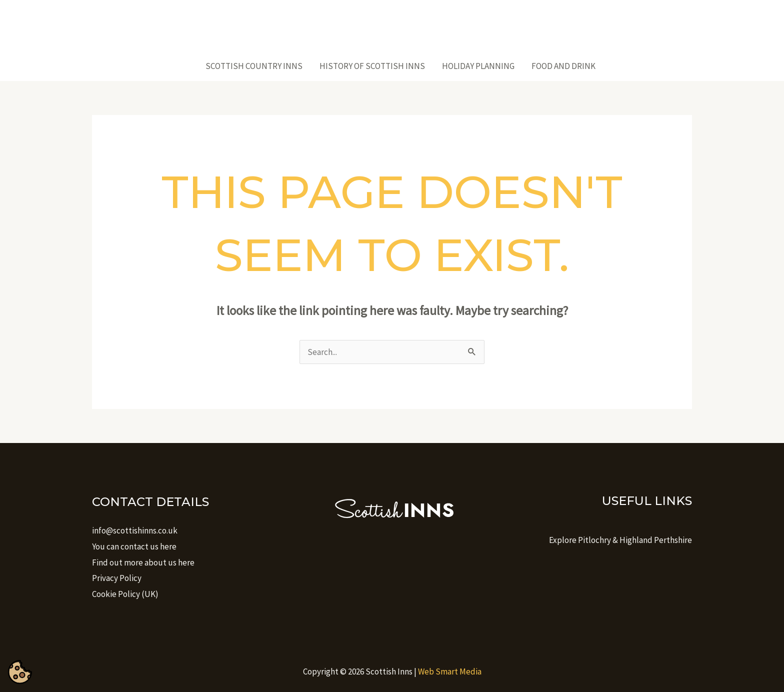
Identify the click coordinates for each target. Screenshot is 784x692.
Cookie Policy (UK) (125, 594)
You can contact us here (134, 546)
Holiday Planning (478, 66)
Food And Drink (563, 66)
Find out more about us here (143, 562)
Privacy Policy (117, 578)
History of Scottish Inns (372, 66)
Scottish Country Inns (254, 66)
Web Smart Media (450, 671)
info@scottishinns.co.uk (135, 530)
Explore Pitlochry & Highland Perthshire (620, 540)
